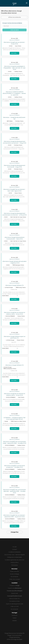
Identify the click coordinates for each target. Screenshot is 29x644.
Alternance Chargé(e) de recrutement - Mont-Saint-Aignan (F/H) (14, 190)
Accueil (14, 547)
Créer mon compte (15, 579)
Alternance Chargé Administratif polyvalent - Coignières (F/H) (14, 262)
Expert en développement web (15, 604)
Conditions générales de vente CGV (15, 560)
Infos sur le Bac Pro (14, 599)
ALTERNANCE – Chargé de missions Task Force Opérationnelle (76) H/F (14, 418)
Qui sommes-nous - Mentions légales (15, 555)
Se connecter (14, 577)
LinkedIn (14, 621)
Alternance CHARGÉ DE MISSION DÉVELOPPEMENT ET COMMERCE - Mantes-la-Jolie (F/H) (14, 93)
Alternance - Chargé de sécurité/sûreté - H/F (14, 118)
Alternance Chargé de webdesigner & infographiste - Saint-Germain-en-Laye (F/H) (14, 68)
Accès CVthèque (15, 574)
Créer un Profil (14, 606)
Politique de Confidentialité (14, 557)
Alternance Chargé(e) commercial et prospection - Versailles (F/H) (15, 466)
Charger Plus (15, 532)
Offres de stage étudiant (14, 639)
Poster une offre (15, 571)
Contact (15, 549)
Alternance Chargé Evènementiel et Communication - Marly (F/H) (14, 238)
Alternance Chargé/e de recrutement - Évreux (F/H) (15, 43)
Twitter (14, 618)
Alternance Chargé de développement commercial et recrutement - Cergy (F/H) (15, 142)
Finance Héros (15, 562)
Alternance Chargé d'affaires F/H (14, 285)
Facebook (14, 615)
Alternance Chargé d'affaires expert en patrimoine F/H (15, 337)
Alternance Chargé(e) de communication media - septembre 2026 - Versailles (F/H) (14, 442)
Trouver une (14, 588)
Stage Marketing (15, 637)
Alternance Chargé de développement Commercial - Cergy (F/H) (15, 166)
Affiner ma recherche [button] (15, 17)
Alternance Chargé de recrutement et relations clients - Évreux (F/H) (15, 313)
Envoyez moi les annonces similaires (12, 23)
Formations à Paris (15, 601)
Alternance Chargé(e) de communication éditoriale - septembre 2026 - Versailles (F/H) (14, 491)
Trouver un (14, 586)
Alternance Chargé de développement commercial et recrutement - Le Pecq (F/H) (14, 214)
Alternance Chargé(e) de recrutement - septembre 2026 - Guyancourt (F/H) (14, 516)
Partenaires (15, 565)
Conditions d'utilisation (15, 552)
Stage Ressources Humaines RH (15, 633)
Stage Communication (14, 635)
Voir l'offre (15, 53)
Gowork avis (15, 593)
